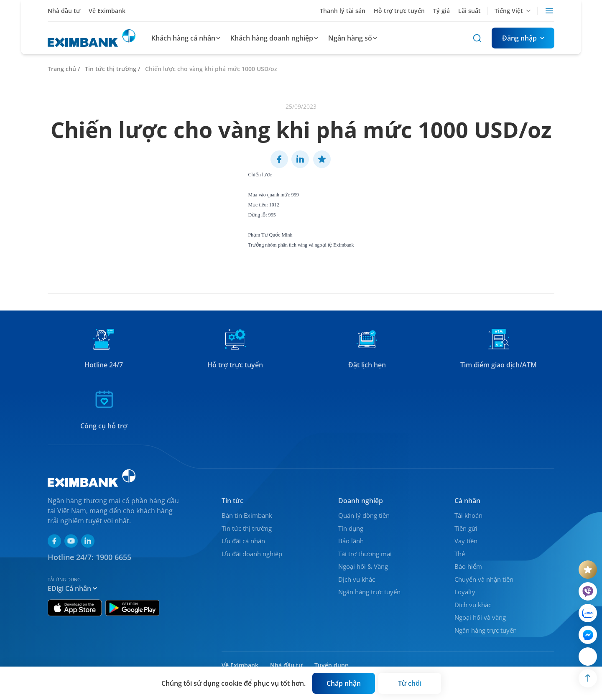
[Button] (523, 38)
